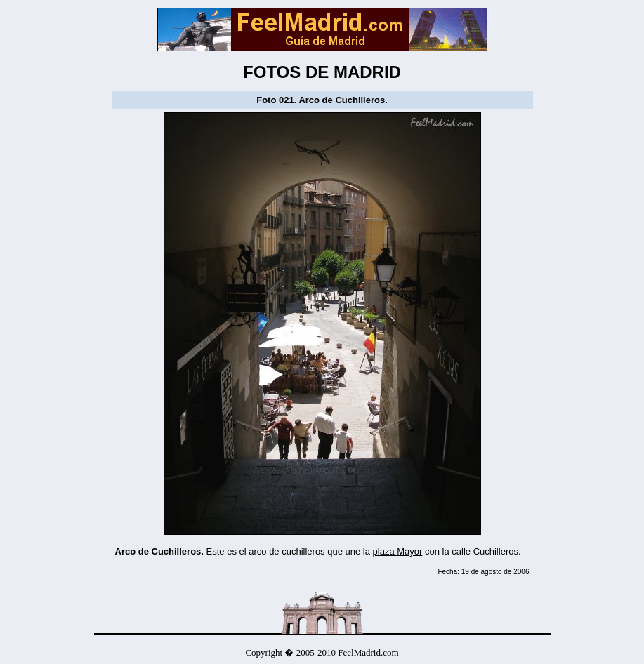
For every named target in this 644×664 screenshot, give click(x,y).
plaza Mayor (398, 551)
